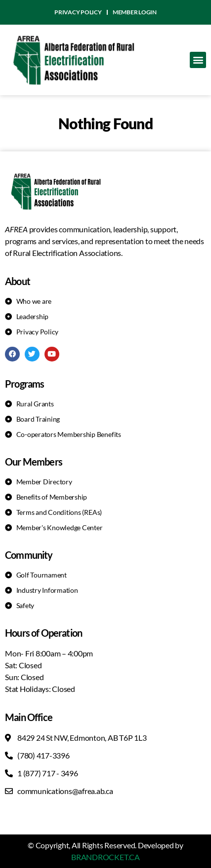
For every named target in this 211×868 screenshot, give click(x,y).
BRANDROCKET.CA (105, 857)
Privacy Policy (78, 12)
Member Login (135, 12)
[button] (198, 60)
